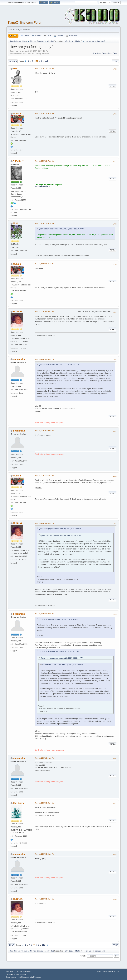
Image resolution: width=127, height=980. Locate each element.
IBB (15, 69)
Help (99, 972)
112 (46, 61)
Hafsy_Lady (68, 41)
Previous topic (100, 53)
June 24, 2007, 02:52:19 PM (44, 523)
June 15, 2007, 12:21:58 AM (44, 68)
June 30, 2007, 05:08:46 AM (44, 899)
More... (112, 86)
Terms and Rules (107, 972)
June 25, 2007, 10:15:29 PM (44, 614)
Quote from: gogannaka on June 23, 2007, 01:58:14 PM (60, 529)
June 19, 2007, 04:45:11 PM (44, 312)
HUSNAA (18, 312)
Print (115, 61)
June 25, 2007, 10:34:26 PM (44, 758)
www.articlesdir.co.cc (43, 187)
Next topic (113, 53)
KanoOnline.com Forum (26, 22)
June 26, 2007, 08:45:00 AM (44, 803)
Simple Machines (25, 972)
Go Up (12, 945)
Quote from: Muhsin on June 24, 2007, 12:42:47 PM (58, 619)
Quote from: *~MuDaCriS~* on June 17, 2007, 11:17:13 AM (61, 229)
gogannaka (19, 359)
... (31, 61)
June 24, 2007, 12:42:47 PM (44, 476)
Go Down (13, 61)
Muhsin (17, 113)
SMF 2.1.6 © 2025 (12, 972)
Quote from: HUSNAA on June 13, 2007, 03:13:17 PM (59, 365)
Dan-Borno (19, 803)
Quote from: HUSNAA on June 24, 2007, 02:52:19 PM (59, 651)
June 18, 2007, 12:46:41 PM (44, 264)
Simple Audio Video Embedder (17, 974)
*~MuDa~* (78, 41)
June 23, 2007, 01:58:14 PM (44, 359)
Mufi (15, 223)
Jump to (83, 956)
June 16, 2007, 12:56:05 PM (44, 113)
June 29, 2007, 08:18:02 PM (44, 854)
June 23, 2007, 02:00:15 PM (44, 431)
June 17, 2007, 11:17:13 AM (44, 161)
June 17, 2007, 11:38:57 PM (44, 223)
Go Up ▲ (117, 972)
